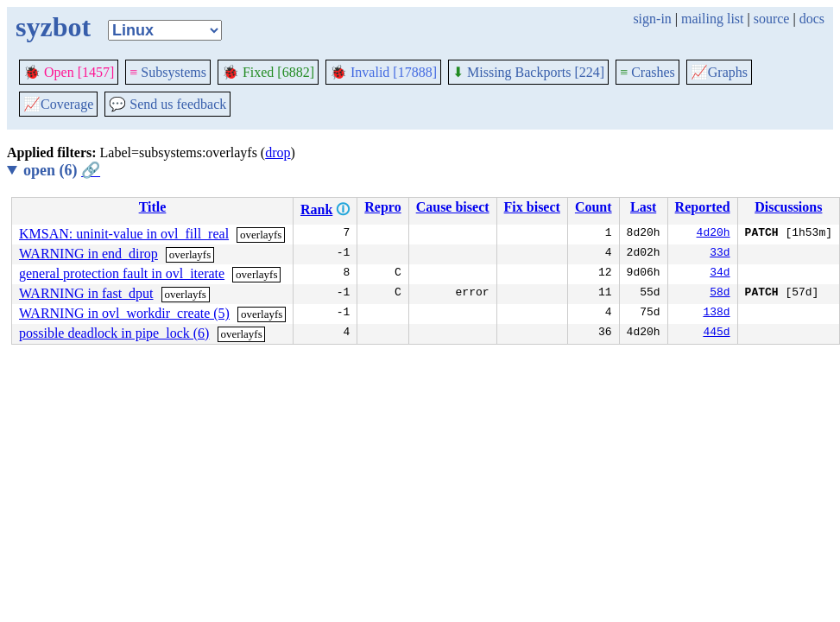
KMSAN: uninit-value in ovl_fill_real (124, 234)
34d (720, 274)
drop (278, 152)
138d (716, 314)
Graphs (719, 72)
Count (594, 207)
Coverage (58, 104)
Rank (316, 209)
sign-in (652, 19)
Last (643, 207)
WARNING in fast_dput (86, 293)
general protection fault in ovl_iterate (122, 273)
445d (716, 333)
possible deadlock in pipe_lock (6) (114, 333)
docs (812, 19)
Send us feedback (167, 104)
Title (153, 207)
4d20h (714, 234)
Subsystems (168, 72)
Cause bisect (453, 207)
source (772, 19)
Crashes (647, 72)
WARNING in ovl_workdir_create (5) (124, 313)
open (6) (62, 170)
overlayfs (261, 235)
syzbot (53, 27)
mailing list (712, 19)
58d (720, 294)
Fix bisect (532, 207)
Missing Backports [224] (528, 72)
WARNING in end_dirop (88, 254)
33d (720, 254)
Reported (703, 207)
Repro (382, 207)
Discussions (788, 207)
